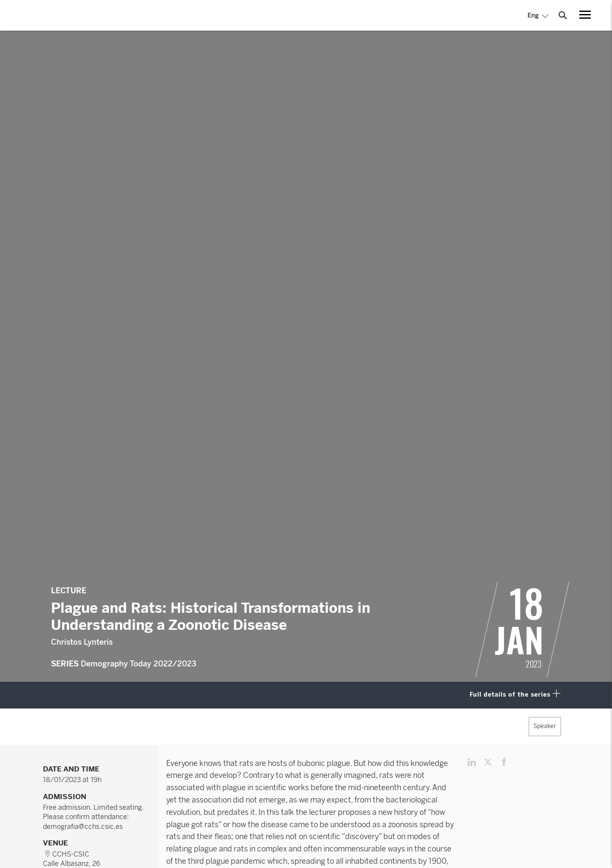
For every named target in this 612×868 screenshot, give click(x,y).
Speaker (545, 726)
